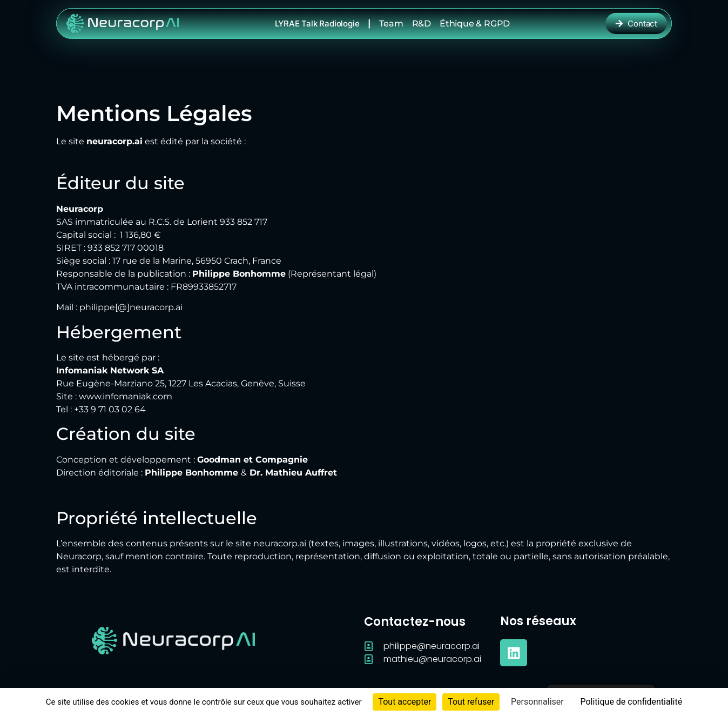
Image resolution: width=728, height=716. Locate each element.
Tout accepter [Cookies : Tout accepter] (405, 702)
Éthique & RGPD (475, 24)
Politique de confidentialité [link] (631, 702)
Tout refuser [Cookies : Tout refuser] (471, 702)
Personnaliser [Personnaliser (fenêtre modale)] (537, 702)
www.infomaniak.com (126, 396)
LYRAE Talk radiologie (317, 24)
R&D (422, 24)
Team (391, 24)
